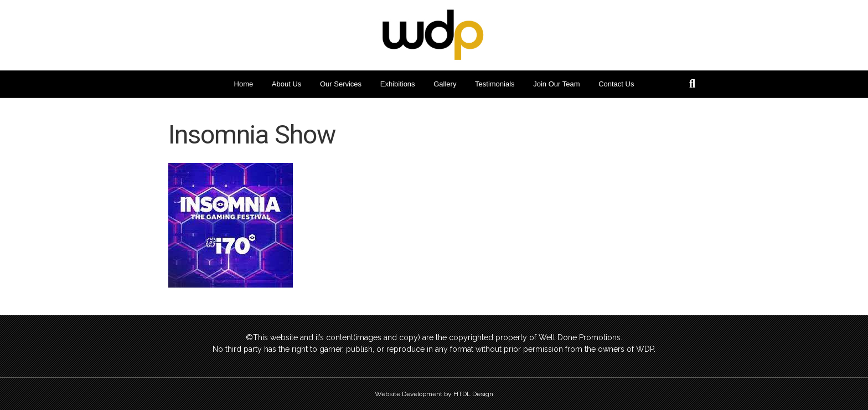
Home (244, 84)
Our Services (341, 84)
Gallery (445, 84)
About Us (286, 84)
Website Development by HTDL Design (434, 394)
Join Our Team (556, 84)
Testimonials (495, 84)
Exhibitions (398, 84)
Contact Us (616, 84)
